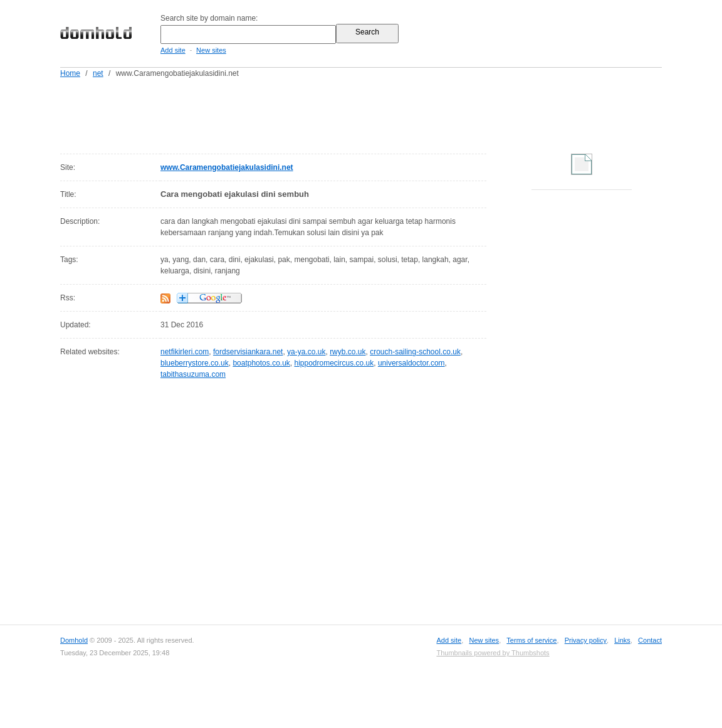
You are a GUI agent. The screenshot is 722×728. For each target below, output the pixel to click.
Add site (173, 50)
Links (622, 640)
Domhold (74, 640)
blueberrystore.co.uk (195, 363)
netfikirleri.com (185, 352)
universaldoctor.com (411, 363)
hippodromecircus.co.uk (334, 363)
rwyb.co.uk (348, 352)
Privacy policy (586, 640)
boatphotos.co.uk (261, 363)
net (98, 73)
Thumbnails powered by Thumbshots (493, 653)
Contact (650, 640)
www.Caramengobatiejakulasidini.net (227, 167)
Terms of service (531, 640)
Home (70, 73)
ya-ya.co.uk (306, 352)
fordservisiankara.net (248, 352)
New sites (211, 50)
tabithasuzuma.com (193, 374)
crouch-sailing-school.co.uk (415, 352)
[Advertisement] (385, 113)
